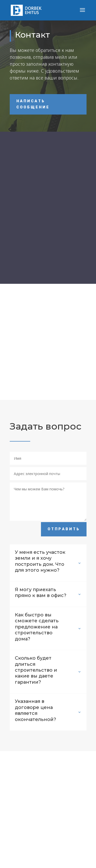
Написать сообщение (33, 104)
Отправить (64, 529)
